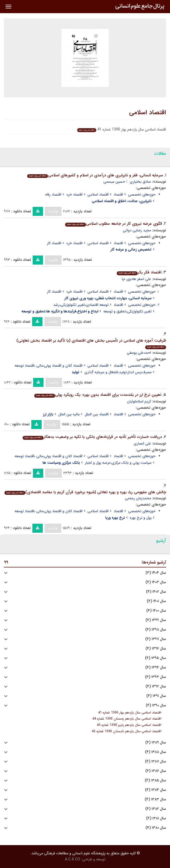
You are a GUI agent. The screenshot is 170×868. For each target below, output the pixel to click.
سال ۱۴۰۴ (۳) (156, 573)
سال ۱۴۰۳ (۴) (156, 582)
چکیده (53, 211)
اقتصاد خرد (74, 194)
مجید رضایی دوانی (137, 230)
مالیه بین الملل (69, 414)
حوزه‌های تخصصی (142, 194)
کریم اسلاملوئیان (139, 401)
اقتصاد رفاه (53, 194)
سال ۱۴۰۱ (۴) (156, 601)
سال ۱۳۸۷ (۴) (156, 762)
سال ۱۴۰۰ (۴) (156, 611)
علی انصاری (142, 443)
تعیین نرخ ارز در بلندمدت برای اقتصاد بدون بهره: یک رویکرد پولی (98, 395)
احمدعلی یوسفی (139, 353)
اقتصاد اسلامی (148, 113)
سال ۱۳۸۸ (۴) (156, 752)
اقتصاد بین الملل (97, 414)
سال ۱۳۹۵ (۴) (156, 658)
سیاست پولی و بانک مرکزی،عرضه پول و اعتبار (118, 463)
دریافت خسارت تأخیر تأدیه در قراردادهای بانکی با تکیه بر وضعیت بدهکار (92, 437)
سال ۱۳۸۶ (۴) (156, 771)
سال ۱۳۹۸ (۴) (156, 630)
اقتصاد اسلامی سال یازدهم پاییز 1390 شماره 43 (129, 725)
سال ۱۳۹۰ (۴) (156, 705)
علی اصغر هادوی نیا (136, 279)
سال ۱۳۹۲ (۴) (156, 687)
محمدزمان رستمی (138, 498)
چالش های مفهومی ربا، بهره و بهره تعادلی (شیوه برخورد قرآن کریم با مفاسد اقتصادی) (85, 492)
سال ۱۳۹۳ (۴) (156, 677)
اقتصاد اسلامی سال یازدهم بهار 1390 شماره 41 (129, 713)
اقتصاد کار (54, 243)
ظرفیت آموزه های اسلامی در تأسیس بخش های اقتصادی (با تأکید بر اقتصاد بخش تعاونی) (91, 343)
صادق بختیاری (140, 182)
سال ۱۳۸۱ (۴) (156, 818)
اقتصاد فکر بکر (139, 272)
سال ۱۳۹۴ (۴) (156, 668)
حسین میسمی (114, 182)
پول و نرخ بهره (141, 518)
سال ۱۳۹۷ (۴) (156, 639)
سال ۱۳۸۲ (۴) (156, 809)
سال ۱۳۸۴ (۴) (156, 790)
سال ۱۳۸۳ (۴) (155, 799)
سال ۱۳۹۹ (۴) (156, 620)
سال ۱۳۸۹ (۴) (156, 743)
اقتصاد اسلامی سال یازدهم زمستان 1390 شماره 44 (127, 719)
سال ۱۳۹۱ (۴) (156, 696)
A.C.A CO (72, 859)
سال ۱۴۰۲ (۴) (156, 592)
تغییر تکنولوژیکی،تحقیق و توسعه (127, 311)
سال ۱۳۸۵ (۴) (155, 780)
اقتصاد (118, 194)
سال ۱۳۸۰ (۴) (156, 828)
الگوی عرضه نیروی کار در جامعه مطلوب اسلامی (113, 224)
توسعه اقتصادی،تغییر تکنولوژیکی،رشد (81, 305)
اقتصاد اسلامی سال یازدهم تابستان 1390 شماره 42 (126, 731)
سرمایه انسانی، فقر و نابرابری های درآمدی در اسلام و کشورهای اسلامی (95, 175)
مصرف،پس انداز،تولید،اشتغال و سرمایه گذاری (118, 372)
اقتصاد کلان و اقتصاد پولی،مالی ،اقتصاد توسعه (48, 366)
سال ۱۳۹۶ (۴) (156, 649)
